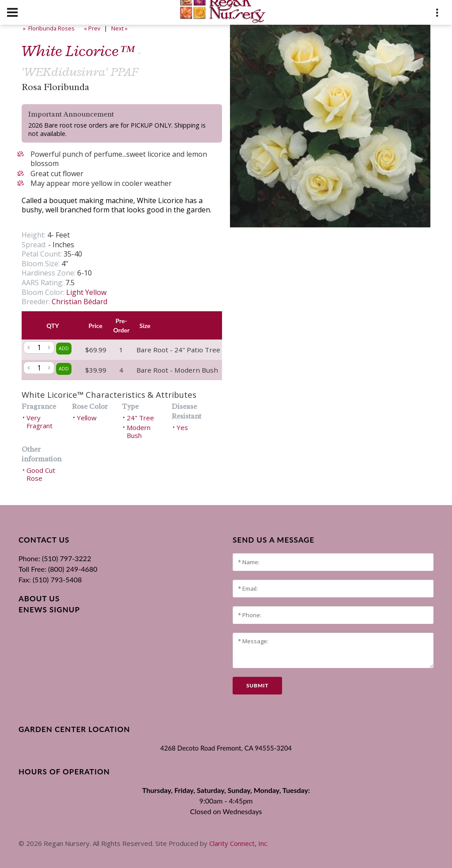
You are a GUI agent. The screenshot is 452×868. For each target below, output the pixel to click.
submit (257, 685)
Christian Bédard (79, 302)
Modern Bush (139, 431)
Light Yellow (86, 292)
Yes (182, 427)
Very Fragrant (40, 422)
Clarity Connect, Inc (238, 843)
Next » (120, 28)
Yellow (87, 418)
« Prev (91, 28)
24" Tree (140, 418)
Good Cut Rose (41, 474)
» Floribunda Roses (48, 28)
